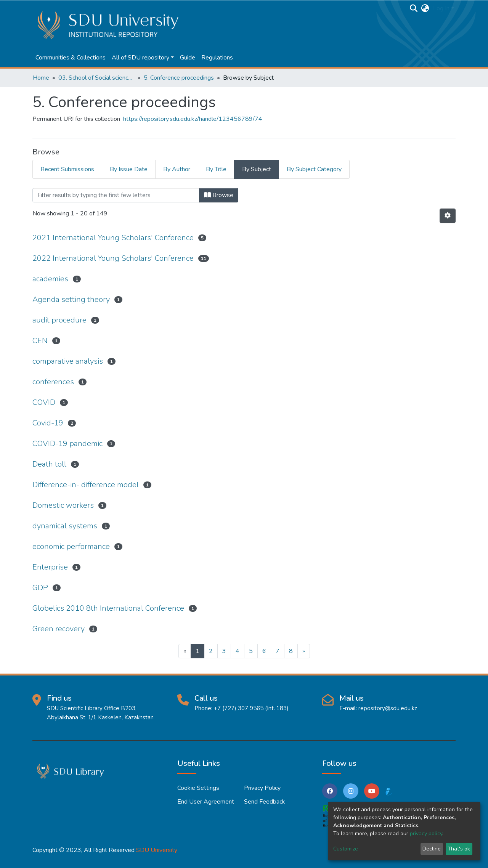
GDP (40, 588)
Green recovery (59, 629)
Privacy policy (262, 788)
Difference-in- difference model (86, 485)
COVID (44, 402)
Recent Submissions (67, 169)
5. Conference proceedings (179, 78)
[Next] (304, 651)
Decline (432, 849)
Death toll (49, 464)
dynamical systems (65, 526)
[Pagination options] (448, 216)
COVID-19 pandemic (67, 444)
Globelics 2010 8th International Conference (108, 608)
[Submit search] (414, 8)
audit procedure (59, 320)
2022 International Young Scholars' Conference (113, 258)
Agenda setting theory (71, 299)
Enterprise (50, 567)
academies (50, 279)
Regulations (217, 58)
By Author (177, 169)
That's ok (459, 849)
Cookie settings (198, 788)
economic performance (71, 546)
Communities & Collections (71, 58)
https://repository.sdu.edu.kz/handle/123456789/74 (193, 119)
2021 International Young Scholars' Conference (113, 238)
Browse (219, 195)
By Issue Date (129, 169)
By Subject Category (314, 169)
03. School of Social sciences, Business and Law (96, 78)
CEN (40, 341)
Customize (346, 849)
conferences (53, 382)
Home (41, 78)
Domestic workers (63, 505)
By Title (216, 169)
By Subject (257, 169)
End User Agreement (206, 802)
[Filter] (116, 195)
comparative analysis (68, 361)
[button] (425, 8)
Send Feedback (265, 802)
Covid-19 (48, 423)
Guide (188, 58)
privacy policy (426, 834)
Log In (441, 8)
